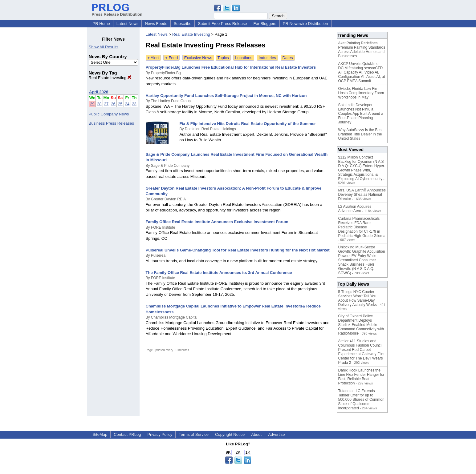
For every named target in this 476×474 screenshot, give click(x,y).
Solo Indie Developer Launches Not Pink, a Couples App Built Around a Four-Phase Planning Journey (361, 114)
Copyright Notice (230, 434)
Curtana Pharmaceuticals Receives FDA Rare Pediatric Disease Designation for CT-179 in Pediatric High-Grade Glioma (362, 227)
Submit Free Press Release (222, 24)
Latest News (128, 24)
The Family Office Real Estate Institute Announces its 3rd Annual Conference (219, 273)
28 (99, 104)
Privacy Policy (160, 434)
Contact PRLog (127, 434)
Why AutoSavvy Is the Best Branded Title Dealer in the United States (360, 134)
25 (120, 104)
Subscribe (183, 24)
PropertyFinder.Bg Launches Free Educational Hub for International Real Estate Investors (231, 67)
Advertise (276, 434)
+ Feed (171, 58)
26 (113, 104)
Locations (244, 58)
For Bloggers (265, 24)
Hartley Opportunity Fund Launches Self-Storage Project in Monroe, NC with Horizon (226, 96)
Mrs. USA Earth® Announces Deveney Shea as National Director (362, 195)
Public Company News (109, 114)
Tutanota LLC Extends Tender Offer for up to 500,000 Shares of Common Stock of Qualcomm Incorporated (361, 400)
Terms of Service (194, 434)
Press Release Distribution (117, 12)
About (256, 434)
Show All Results (104, 47)
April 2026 (99, 92)
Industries (267, 58)
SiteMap (100, 434)
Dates (288, 58)
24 (127, 104)
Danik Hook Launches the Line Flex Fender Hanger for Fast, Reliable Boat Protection (361, 377)
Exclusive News (198, 58)
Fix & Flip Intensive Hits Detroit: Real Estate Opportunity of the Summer (248, 124)
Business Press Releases (111, 123)
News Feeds (156, 24)
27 (106, 104)
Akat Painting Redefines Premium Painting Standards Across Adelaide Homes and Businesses (362, 50)
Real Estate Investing (110, 78)
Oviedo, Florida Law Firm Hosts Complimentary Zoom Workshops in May (361, 93)
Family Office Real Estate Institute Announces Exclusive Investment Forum (217, 222)
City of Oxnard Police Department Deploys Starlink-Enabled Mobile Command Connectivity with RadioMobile (361, 325)
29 (92, 104)
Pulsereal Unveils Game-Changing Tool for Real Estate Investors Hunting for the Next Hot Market (238, 250)
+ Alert (153, 58)
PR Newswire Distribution (305, 24)
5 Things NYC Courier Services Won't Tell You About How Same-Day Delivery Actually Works (358, 298)
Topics (223, 58)
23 (134, 104)
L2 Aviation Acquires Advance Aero (355, 209)
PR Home (101, 24)
